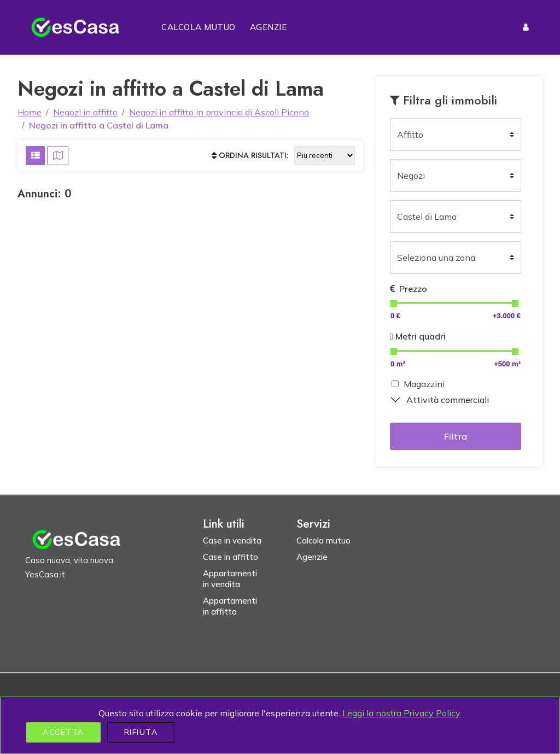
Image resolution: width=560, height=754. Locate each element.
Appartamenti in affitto (230, 606)
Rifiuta (141, 732)
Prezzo (409, 289)
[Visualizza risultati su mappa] (58, 156)
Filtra (456, 436)
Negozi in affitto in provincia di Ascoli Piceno (219, 112)
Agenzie (269, 27)
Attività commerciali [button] (448, 400)
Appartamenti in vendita (230, 579)
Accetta (63, 732)
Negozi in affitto (85, 112)
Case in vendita (232, 540)
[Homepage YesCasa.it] (75, 27)
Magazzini (424, 384)
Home (30, 112)
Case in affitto (231, 557)
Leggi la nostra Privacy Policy (401, 713)
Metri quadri (418, 336)
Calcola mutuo (199, 27)
